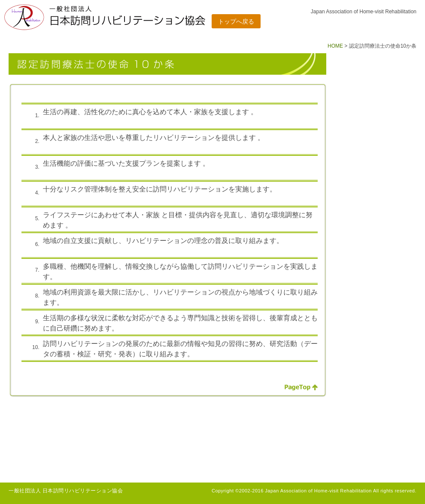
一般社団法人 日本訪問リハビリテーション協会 (66, 491)
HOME (335, 46)
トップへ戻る (236, 21)
